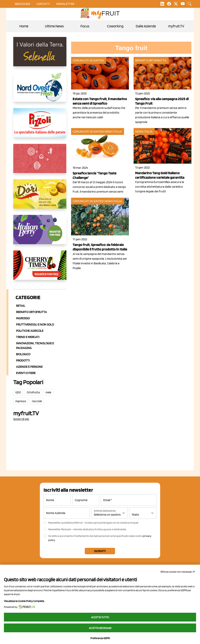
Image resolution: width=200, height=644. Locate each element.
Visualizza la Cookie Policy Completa (24, 601)
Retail (21, 306)
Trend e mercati (28, 337)
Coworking (115, 26)
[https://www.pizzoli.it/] (40, 126)
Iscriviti (100, 551)
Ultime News (54, 26)
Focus (85, 26)
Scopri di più (21, 419)
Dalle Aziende (146, 26)
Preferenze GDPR (100, 638)
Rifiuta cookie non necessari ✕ (178, 572)
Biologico (23, 354)
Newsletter (65, 4)
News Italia (113, 131)
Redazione (22, 4)
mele (48, 392)
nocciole (37, 401)
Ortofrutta (33, 392)
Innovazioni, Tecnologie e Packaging (35, 346)
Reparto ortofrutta (31, 312)
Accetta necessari (100, 628)
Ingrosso (23, 318)
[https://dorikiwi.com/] (40, 197)
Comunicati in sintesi (88, 60)
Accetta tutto (100, 617)
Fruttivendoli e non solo (35, 324)
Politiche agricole (30, 331)
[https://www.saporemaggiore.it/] (40, 161)
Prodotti (23, 360)
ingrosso (21, 401)
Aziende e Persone (29, 367)
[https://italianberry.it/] (40, 233)
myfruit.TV (176, 26)
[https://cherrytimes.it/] (40, 268)
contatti (43, 4)
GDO (18, 392)
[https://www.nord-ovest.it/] (40, 90)
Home (24, 26)
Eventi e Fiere (26, 373)
